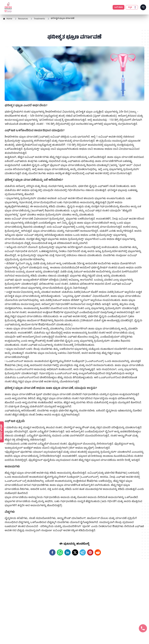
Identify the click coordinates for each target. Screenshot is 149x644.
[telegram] (83, 552)
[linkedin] (68, 552)
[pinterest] (90, 552)
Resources (23, 19)
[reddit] (98, 552)
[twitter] (75, 552)
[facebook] (52, 552)
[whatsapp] (60, 552)
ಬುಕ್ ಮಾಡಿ (119, 7)
